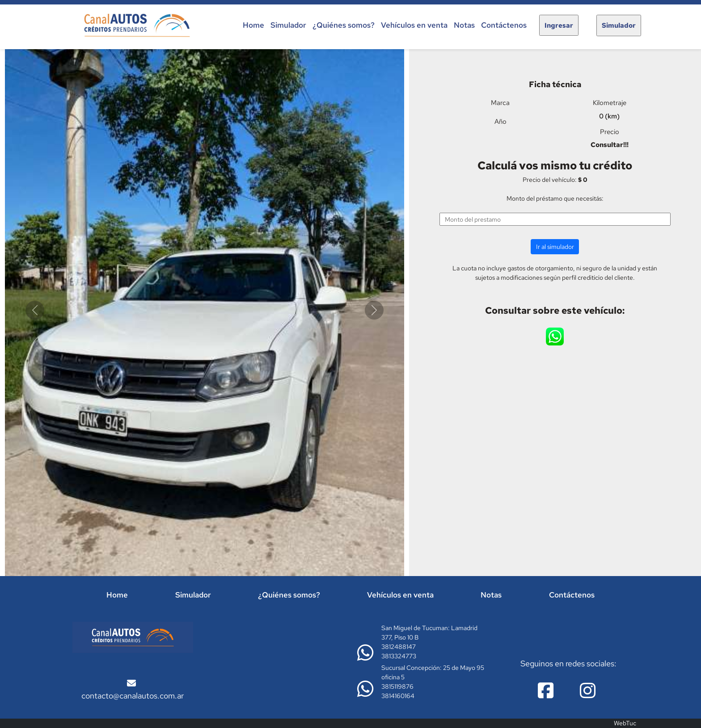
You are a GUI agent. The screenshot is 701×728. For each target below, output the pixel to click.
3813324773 (399, 656)
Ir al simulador (555, 247)
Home (253, 25)
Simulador (288, 25)
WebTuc (625, 723)
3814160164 (398, 696)
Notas (464, 25)
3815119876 (397, 686)
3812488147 (399, 647)
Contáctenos (504, 25)
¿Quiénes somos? (344, 25)
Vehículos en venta (414, 25)
